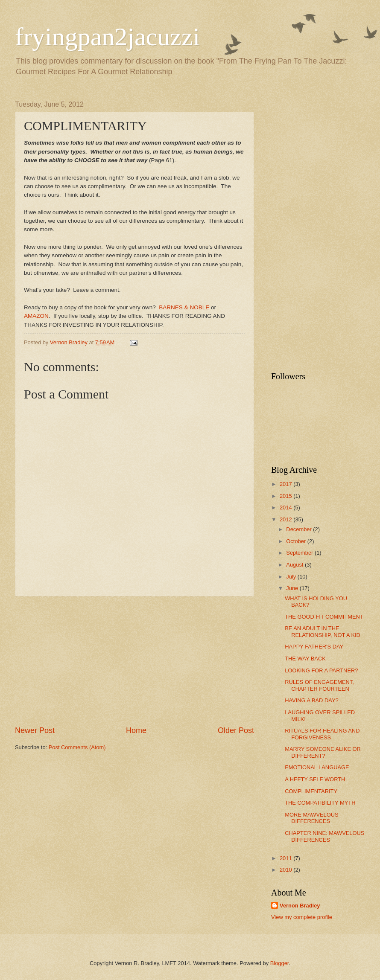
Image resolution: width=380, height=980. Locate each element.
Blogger (280, 963)
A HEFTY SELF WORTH (315, 779)
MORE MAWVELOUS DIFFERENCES (311, 818)
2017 (286, 484)
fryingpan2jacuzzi (107, 37)
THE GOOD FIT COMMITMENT (324, 617)
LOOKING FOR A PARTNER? (321, 670)
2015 (286, 496)
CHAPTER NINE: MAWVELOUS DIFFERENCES (324, 836)
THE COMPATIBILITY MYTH (320, 803)
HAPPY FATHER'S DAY (314, 647)
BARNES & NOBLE (184, 307)
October (297, 541)
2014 (286, 507)
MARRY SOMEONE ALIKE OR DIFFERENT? (323, 752)
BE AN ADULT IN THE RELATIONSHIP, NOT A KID (323, 631)
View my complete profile (302, 917)
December (300, 529)
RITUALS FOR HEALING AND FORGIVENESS (322, 734)
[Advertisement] (134, 661)
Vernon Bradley (300, 906)
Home (136, 730)
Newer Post (35, 730)
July (292, 577)
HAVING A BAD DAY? (311, 700)
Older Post (236, 730)
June (293, 588)
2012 (286, 519)
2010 (286, 870)
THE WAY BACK (305, 659)
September (300, 553)
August (295, 565)
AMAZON (36, 316)
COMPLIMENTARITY (311, 791)
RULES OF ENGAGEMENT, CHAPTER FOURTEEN (319, 685)
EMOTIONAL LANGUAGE (317, 767)
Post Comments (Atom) (77, 747)
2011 (286, 858)
